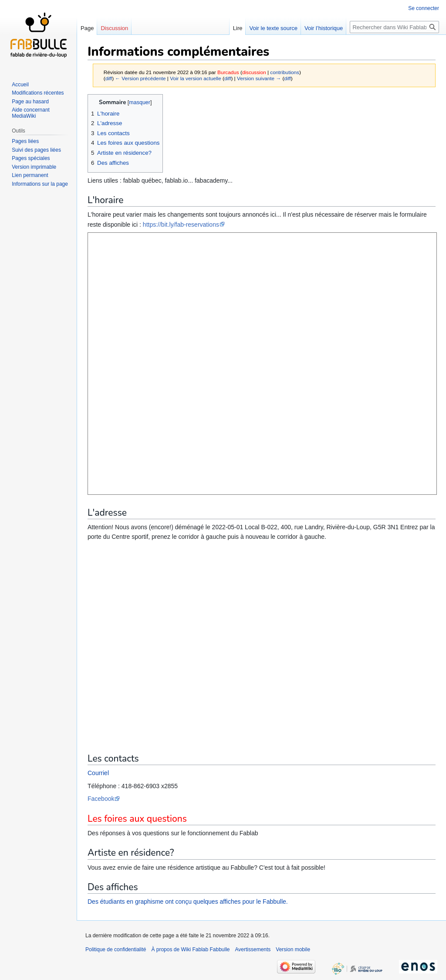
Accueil (20, 85)
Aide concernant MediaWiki (31, 113)
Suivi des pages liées (36, 150)
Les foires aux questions (137, 819)
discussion (254, 72)
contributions (285, 72)
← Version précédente (140, 78)
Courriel (98, 773)
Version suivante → (259, 78)
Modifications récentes (38, 93)
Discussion (114, 28)
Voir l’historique (324, 28)
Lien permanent (30, 175)
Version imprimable (34, 167)
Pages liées (25, 141)
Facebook (101, 799)
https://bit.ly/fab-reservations (181, 225)
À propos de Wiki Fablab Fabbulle (190, 949)
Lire (238, 28)
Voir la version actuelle (196, 78)
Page (87, 28)
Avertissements (253, 949)
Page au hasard (30, 102)
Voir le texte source (273, 28)
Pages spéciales (31, 158)
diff (109, 78)
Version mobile (293, 949)
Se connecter (424, 8)
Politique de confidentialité (116, 949)
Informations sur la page (40, 184)
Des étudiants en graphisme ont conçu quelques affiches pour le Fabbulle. (188, 902)
